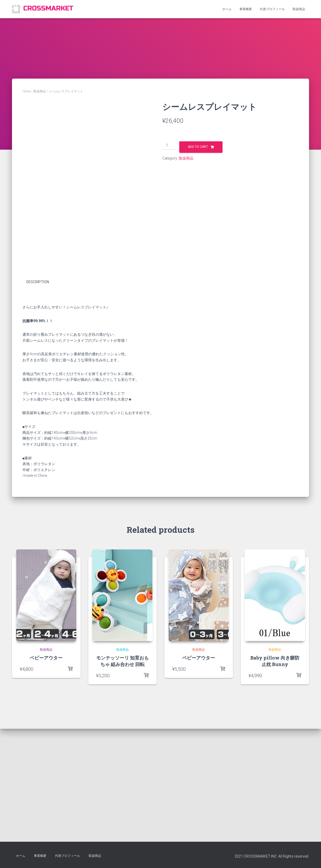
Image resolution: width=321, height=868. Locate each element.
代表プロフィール (272, 9)
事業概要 (246, 9)
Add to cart (198, 147)
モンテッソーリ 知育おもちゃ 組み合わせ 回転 (122, 785)
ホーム (227, 9)
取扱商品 (299, 9)
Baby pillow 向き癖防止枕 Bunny (275, 785)
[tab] (42, 406)
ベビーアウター (46, 782)
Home (26, 91)
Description (38, 406)
